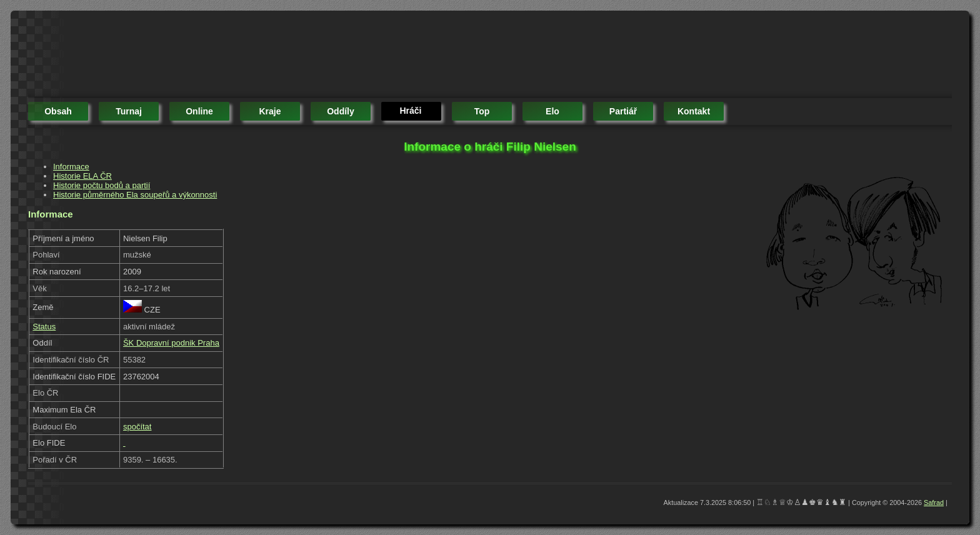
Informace (71, 167)
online (199, 111)
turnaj (129, 111)
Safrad (934, 502)
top (482, 111)
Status (44, 327)
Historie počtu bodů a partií (102, 185)
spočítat (137, 427)
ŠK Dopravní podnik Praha (171, 343)
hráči (410, 111)
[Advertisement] (256, 56)
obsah (58, 111)
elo (552, 111)
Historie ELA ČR (82, 176)
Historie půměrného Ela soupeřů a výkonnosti (135, 195)
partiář (623, 111)
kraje (270, 111)
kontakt (694, 111)
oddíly (341, 111)
